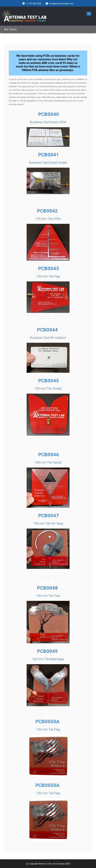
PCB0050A (48, 721)
